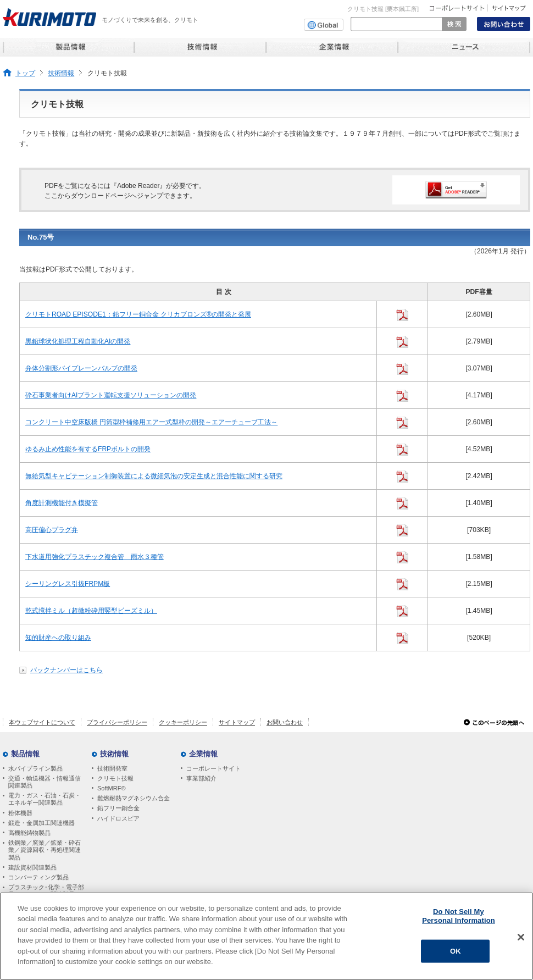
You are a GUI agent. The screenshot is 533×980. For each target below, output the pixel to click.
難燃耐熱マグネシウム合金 (134, 798)
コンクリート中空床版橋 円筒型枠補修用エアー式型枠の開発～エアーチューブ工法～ (151, 422)
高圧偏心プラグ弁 (52, 530)
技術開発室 (112, 768)
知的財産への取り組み (58, 638)
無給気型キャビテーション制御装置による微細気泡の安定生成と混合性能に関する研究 (154, 476)
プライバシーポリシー (117, 722)
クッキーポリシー (183, 722)
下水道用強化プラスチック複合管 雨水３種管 (95, 557)
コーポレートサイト (213, 768)
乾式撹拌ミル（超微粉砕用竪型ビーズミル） (91, 611)
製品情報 (25, 754)
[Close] (521, 938)
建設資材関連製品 (32, 867)
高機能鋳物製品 (29, 833)
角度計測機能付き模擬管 (62, 503)
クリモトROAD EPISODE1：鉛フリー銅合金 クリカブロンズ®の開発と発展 (138, 314)
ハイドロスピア (118, 818)
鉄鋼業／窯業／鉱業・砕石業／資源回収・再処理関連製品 (45, 850)
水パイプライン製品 (35, 768)
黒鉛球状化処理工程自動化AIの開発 (78, 341)
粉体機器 (20, 813)
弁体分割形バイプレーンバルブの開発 (81, 368)
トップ (25, 73)
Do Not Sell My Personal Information (459, 917)
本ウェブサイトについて (42, 722)
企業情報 (203, 754)
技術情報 (61, 73)
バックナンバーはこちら (66, 670)
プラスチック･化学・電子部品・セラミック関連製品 (46, 891)
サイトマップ (237, 722)
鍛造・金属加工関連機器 (41, 823)
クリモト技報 (115, 778)
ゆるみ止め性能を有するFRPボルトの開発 (88, 449)
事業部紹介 (201, 778)
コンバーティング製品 (38, 877)
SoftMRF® (112, 788)
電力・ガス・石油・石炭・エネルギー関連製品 (45, 799)
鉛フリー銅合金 (118, 808)
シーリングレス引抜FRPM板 (68, 584)
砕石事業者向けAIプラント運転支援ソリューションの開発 (111, 395)
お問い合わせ (285, 722)
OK (456, 952)
